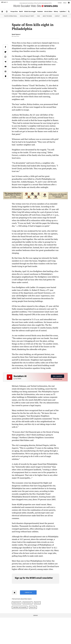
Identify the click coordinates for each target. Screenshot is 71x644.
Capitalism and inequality (20, 607)
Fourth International (11, 16)
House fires (33, 607)
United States (17, 603)
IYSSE (38, 16)
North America (28, 603)
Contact (60, 3)
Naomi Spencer (16, 34)
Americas (37, 603)
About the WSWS (47, 16)
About (65, 3)
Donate (65, 16)
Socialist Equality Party (27, 16)
